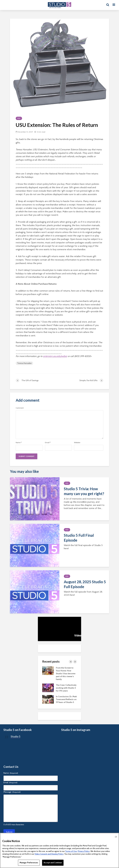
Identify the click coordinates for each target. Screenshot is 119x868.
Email (48, 443)
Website (77, 443)
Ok (116, 837)
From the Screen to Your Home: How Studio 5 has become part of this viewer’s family (66, 674)
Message (12, 792)
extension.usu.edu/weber (55, 356)
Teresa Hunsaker (24, 363)
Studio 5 (15, 737)
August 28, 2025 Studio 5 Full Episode (85, 584)
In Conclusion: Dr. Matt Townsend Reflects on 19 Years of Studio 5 (66, 699)
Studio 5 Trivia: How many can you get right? (84, 491)
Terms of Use (71, 851)
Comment (20, 408)
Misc (19, 118)
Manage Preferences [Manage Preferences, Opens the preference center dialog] (29, 863)
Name (19, 443)
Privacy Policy (84, 851)
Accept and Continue (53, 863)
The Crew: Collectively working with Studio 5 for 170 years (66, 688)
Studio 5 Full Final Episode (79, 538)
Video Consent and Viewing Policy (49, 854)
